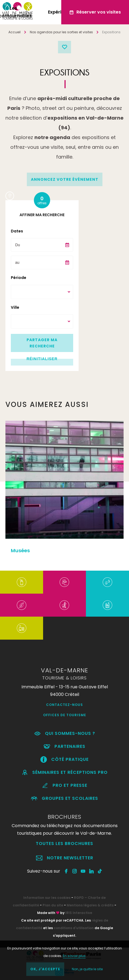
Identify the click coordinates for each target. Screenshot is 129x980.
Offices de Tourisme (65, 715)
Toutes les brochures (64, 843)
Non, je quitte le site (87, 969)
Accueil (14, 32)
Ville (15, 307)
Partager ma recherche (42, 343)
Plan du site (53, 905)
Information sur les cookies (47, 898)
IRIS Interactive (79, 913)
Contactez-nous (64, 705)
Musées (20, 550)
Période (19, 278)
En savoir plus (74, 956)
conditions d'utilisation (74, 928)
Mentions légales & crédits (90, 905)
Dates (17, 231)
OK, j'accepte (45, 969)
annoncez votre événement (65, 179)
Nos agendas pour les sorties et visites (61, 32)
